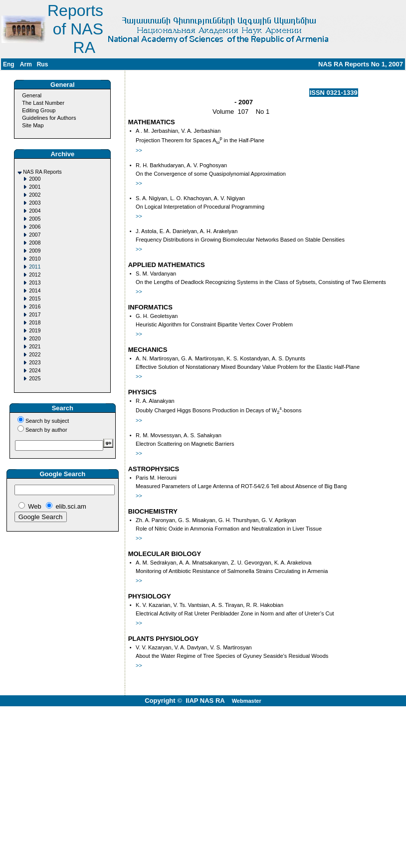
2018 (35, 323)
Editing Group (39, 110)
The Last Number (43, 103)
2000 (35, 179)
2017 (35, 315)
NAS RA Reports (42, 172)
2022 (35, 355)
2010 (35, 259)
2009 (35, 251)
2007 (35, 235)
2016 (35, 307)
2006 (35, 227)
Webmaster (247, 701)
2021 (35, 347)
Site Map (33, 125)
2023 (35, 363)
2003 (35, 203)
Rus (43, 64)
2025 (35, 379)
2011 (35, 267)
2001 (35, 187)
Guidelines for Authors (49, 118)
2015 (35, 299)
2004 (35, 211)
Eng (9, 64)
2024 (35, 371)
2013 (35, 283)
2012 (35, 275)
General (32, 95)
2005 (35, 219)
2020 (35, 339)
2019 (35, 331)
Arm (26, 64)
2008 (35, 243)
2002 (35, 195)
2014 (35, 291)
